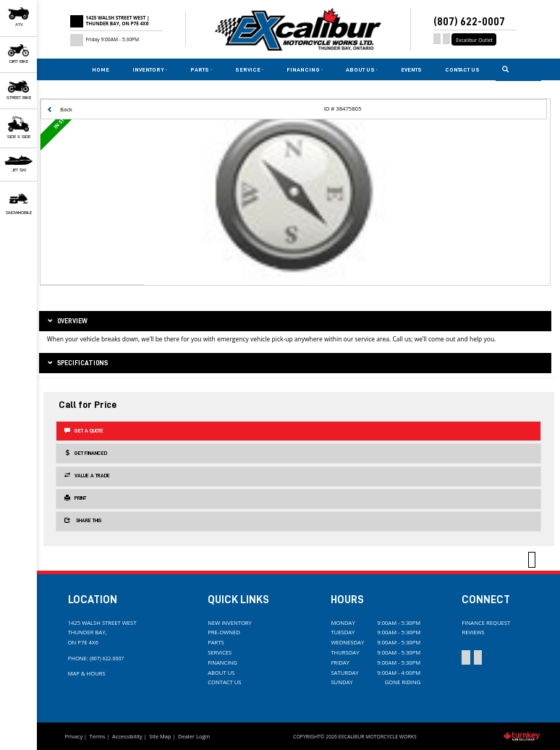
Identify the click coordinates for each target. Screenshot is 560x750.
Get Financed (86, 453)
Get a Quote (84, 431)
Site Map (160, 736)
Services (220, 652)
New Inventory (230, 623)
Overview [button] (67, 322)
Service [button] (249, 69)
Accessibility (127, 736)
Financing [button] (305, 69)
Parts (216, 642)
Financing (222, 662)
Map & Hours (87, 673)
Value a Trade (87, 476)
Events (411, 69)
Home (101, 69)
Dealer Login (194, 736)
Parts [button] (201, 69)
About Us (221, 673)
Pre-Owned (224, 632)
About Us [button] (362, 69)
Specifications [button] (77, 364)
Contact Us (462, 69)
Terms (98, 736)
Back (60, 109)
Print (75, 498)
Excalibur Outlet (474, 40)
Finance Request (486, 623)
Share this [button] (83, 520)
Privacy (73, 736)
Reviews (473, 632)
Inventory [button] (150, 69)
